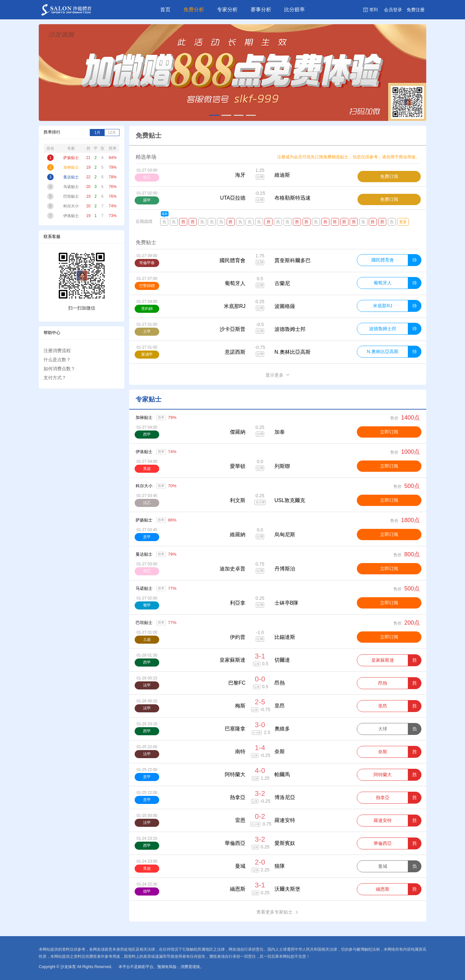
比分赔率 (294, 10)
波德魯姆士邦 (383, 329)
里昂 (383, 706)
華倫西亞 (383, 843)
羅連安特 (383, 820)
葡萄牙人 (383, 283)
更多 (403, 222)
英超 (147, 469)
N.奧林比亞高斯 (383, 351)
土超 (147, 639)
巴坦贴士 (144, 623)
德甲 (147, 891)
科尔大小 (144, 486)
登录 (393, 10)
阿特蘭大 (383, 775)
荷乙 (147, 571)
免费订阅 (389, 176)
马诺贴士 (144, 588)
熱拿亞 (383, 797)
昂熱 (383, 683)
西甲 (147, 434)
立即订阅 (389, 432)
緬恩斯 (383, 889)
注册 (416, 10)
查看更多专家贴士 (278, 912)
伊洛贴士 (144, 452)
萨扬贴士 (144, 520)
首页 (165, 10)
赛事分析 (261, 10)
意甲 (147, 537)
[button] (214, 115)
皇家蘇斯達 (383, 660)
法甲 (147, 685)
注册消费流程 (57, 351)
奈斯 (383, 752)
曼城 (383, 866)
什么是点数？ (57, 360)
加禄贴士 (144, 417)
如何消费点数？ (59, 369)
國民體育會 (383, 260)
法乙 (147, 503)
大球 (383, 729)
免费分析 (194, 10)
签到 (374, 10)
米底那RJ (382, 306)
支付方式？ (55, 378)
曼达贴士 (144, 554)
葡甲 (147, 605)
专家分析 (227, 10)
